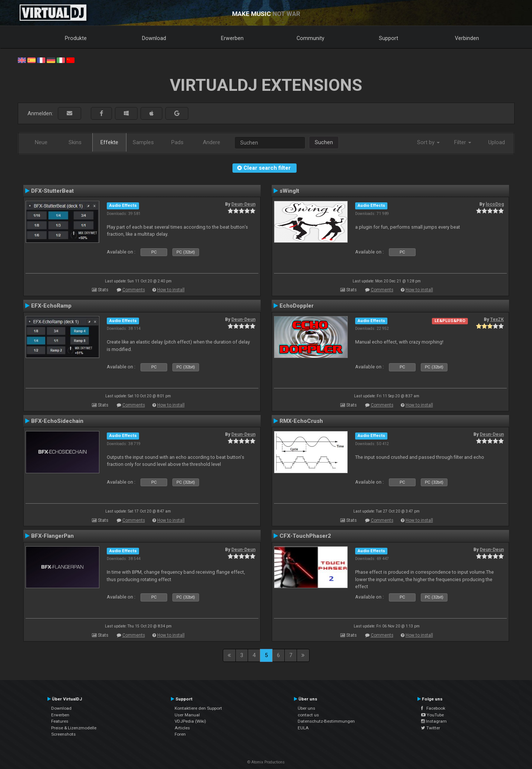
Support (389, 38)
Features (60, 721)
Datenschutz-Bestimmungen (326, 721)
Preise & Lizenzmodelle (74, 728)
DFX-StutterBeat (52, 191)
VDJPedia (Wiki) (190, 721)
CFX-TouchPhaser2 (305, 536)
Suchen (324, 142)
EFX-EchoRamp (51, 306)
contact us (308, 715)
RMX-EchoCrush (301, 421)
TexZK (497, 319)
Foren (180, 734)
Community (310, 38)
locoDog (495, 204)
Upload (497, 142)
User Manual (187, 715)
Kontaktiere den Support (198, 708)
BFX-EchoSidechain (57, 421)
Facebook (433, 708)
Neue (41, 142)
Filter (463, 142)
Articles (182, 728)
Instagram (434, 721)
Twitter (431, 728)
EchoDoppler (297, 306)
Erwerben (232, 38)
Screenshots (63, 734)
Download (154, 38)
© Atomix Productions (266, 762)
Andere (212, 142)
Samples (143, 142)
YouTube (432, 715)
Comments (134, 290)
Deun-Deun (243, 204)
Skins (75, 142)
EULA (303, 728)
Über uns (306, 708)
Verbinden (467, 38)
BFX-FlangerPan (52, 536)
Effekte (109, 142)
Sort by (428, 142)
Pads (177, 142)
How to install (171, 290)
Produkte (76, 38)
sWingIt (289, 191)
